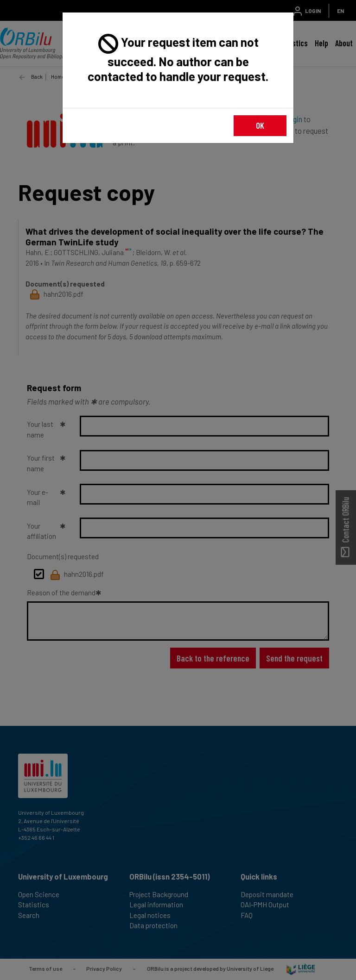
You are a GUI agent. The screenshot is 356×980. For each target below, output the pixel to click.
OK (260, 125)
